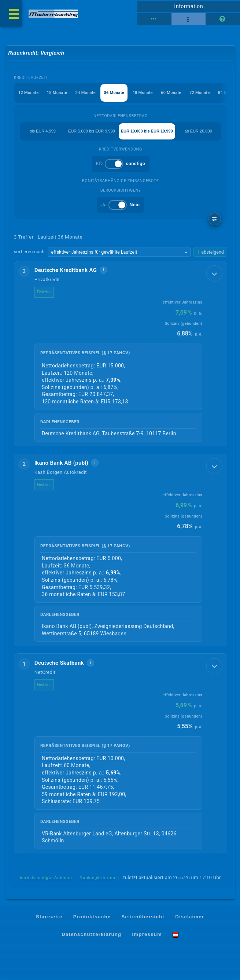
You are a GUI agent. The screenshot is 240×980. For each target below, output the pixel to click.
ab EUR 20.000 (198, 131)
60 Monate (171, 93)
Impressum (147, 934)
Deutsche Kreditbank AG (66, 270)
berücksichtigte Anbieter (46, 878)
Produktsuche (92, 917)
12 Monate (28, 93)
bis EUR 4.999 (43, 131)
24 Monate (86, 93)
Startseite (49, 917)
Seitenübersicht (143, 917)
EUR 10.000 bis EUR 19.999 (147, 131)
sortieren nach (29, 252)
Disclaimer (190, 917)
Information (189, 6)
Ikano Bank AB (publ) (62, 463)
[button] (121, 354)
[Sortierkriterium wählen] (119, 252)
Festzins (44, 292)
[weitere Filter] (215, 219)
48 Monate (142, 93)
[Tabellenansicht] (154, 19)
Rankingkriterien (97, 878)
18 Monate (57, 93)
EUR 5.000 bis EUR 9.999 (92, 131)
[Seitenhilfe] (223, 19)
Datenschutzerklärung (91, 934)
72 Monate (200, 93)
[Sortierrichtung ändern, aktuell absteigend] (210, 252)
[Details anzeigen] (214, 273)
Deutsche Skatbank (59, 663)
